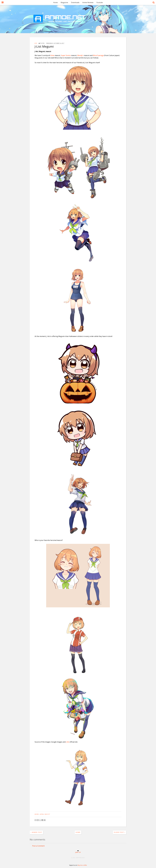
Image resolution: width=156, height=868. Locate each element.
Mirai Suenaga (98, 55)
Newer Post (36, 832)
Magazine (64, 2)
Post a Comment (38, 846)
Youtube (100, 2)
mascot (47, 814)
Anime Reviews (88, 2)
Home (55, 2)
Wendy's (81, 55)
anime (37, 814)
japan (42, 814)
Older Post (120, 832)
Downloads (75, 2)
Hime (52, 55)
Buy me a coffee (82, 865)
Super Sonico (66, 55)
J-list (68, 742)
